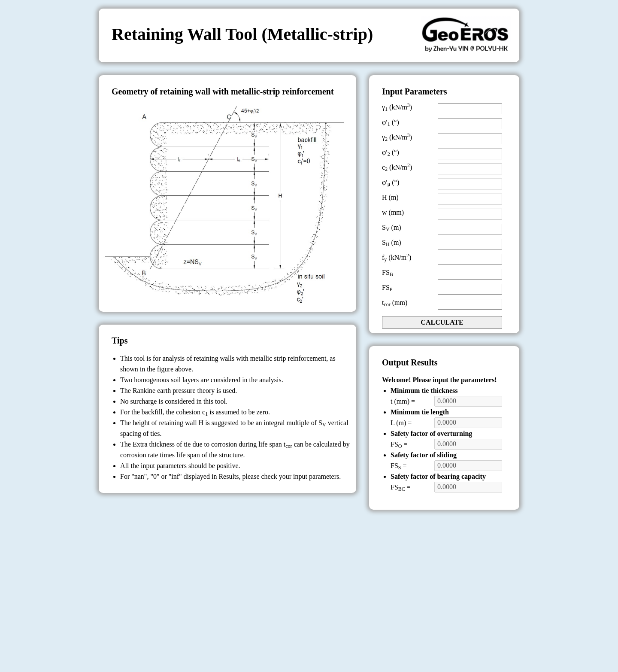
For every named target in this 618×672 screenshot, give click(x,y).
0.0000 (468, 401)
